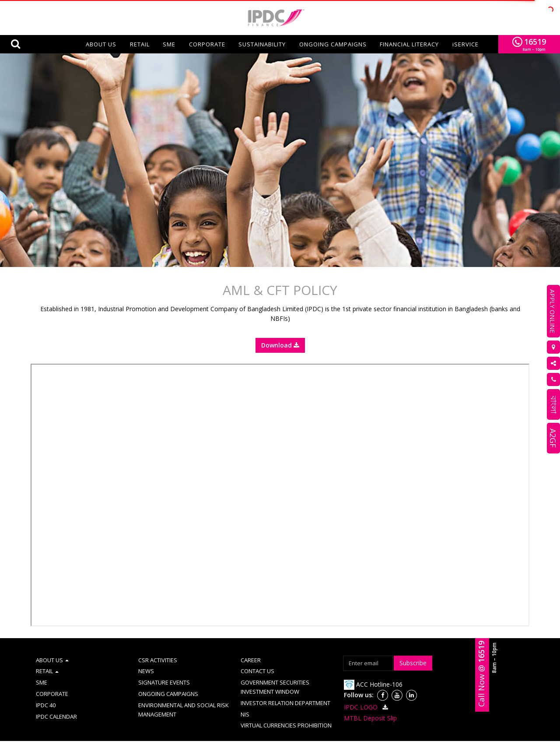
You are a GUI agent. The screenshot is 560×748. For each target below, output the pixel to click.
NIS (245, 700)
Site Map (212, 739)
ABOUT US (52, 646)
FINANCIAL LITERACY (409, 44)
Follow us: (359, 681)
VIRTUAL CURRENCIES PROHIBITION (286, 711)
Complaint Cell (250, 739)
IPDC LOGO (367, 693)
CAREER (251, 646)
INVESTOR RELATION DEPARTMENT (285, 689)
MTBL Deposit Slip (370, 704)
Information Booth (301, 739)
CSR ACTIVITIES (158, 646)
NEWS (146, 657)
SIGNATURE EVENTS (164, 668)
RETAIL (140, 44)
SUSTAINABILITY (262, 44)
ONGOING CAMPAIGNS (333, 44)
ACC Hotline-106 (373, 670)
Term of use (126, 739)
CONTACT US (257, 657)
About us (101, 44)
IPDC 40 (46, 691)
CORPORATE (207, 44)
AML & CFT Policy (171, 739)
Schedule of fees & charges (428, 739)
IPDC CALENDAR (56, 702)
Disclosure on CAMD (359, 739)
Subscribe (413, 649)
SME (169, 44)
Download (280, 331)
